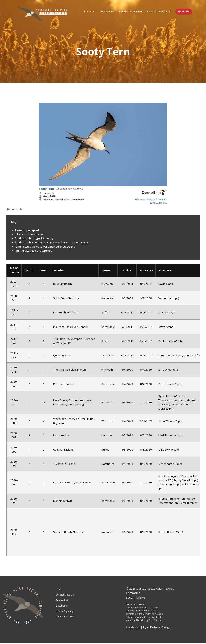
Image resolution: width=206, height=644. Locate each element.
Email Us (183, 12)
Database (106, 12)
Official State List (65, 596)
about (130, 598)
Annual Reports (158, 12)
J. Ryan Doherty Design (156, 628)
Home (59, 590)
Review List (62, 601)
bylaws (141, 598)
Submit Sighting (130, 12)
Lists (89, 12)
